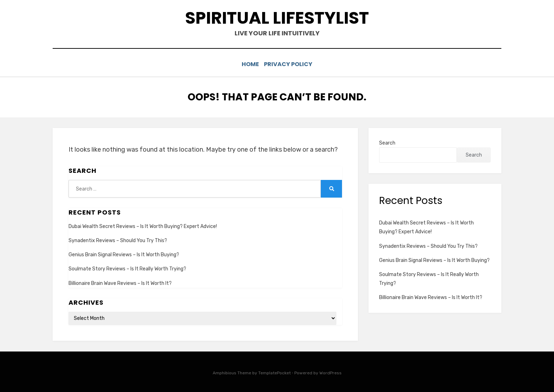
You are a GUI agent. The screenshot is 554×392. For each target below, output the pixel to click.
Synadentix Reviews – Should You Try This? (118, 240)
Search (387, 142)
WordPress (331, 372)
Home (248, 64)
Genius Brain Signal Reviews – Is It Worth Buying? (124, 254)
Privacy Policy (291, 64)
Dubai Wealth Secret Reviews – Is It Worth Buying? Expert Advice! (143, 226)
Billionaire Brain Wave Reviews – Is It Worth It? (120, 282)
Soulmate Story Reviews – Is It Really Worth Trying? (127, 268)
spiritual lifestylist (277, 18)
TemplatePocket (275, 372)
